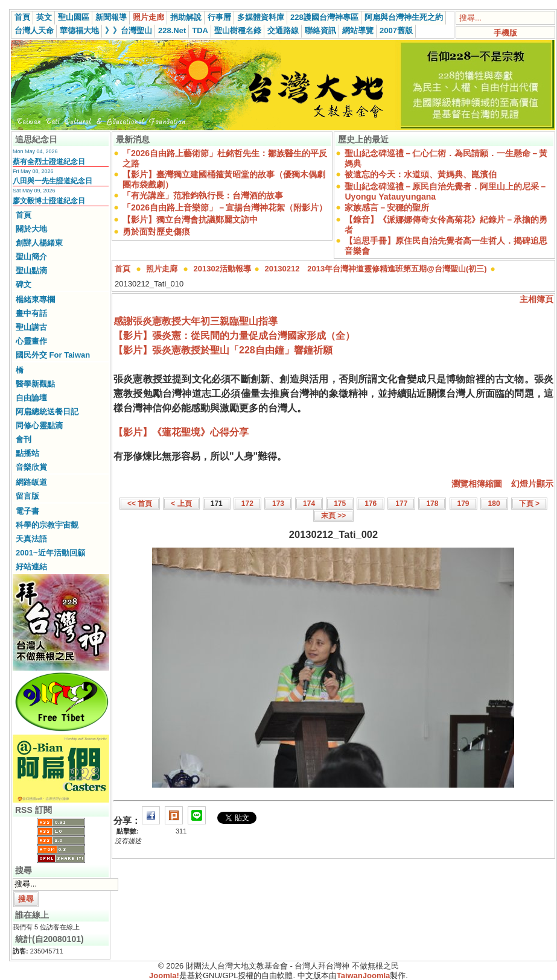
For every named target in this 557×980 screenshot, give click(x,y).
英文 (44, 17)
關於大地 (31, 229)
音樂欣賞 (31, 467)
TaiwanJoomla (364, 975)
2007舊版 (396, 30)
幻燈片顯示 (532, 484)
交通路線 (283, 30)
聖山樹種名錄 (238, 30)
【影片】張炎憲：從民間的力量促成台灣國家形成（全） (234, 336)
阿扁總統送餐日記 (47, 412)
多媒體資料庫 (261, 17)
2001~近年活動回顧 (50, 553)
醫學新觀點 (35, 384)
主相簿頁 (536, 299)
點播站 (27, 453)
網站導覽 (358, 30)
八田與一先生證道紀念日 (53, 181)
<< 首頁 (140, 504)
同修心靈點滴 (39, 425)
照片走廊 (148, 17)
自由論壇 (31, 398)
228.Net (172, 30)
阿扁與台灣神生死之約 (404, 17)
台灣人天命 (34, 30)
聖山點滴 (31, 270)
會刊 (24, 439)
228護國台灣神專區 (324, 17)
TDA (200, 30)
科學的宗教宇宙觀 (47, 525)
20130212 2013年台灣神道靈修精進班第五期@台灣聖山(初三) (376, 269)
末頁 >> (333, 516)
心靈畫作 (31, 341)
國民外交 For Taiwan (53, 355)
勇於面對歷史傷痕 (156, 232)
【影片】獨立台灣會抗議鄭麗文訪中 (190, 220)
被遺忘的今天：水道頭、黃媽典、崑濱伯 (421, 174)
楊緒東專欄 (35, 299)
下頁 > (529, 504)
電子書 (27, 511)
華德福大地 (79, 30)
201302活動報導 (222, 269)
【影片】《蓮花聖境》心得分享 (181, 432)
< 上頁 (181, 504)
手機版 (505, 33)
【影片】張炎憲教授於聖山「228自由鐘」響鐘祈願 (223, 350)
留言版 (27, 496)
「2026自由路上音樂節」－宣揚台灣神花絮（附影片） (225, 207)
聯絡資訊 (320, 30)
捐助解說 (186, 17)
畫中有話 (31, 313)
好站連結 (31, 567)
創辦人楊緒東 (39, 243)
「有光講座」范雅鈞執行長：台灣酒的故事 (203, 195)
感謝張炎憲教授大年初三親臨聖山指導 (196, 321)
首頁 (22, 17)
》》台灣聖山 (129, 30)
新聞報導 (111, 17)
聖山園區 (74, 17)
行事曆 (219, 17)
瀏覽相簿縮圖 (477, 484)
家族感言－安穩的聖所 (387, 207)
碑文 (24, 284)
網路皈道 (31, 482)
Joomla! (164, 975)
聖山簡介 (31, 257)
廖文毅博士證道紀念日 (49, 201)
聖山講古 (31, 327)
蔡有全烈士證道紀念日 (49, 162)
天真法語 (31, 539)
